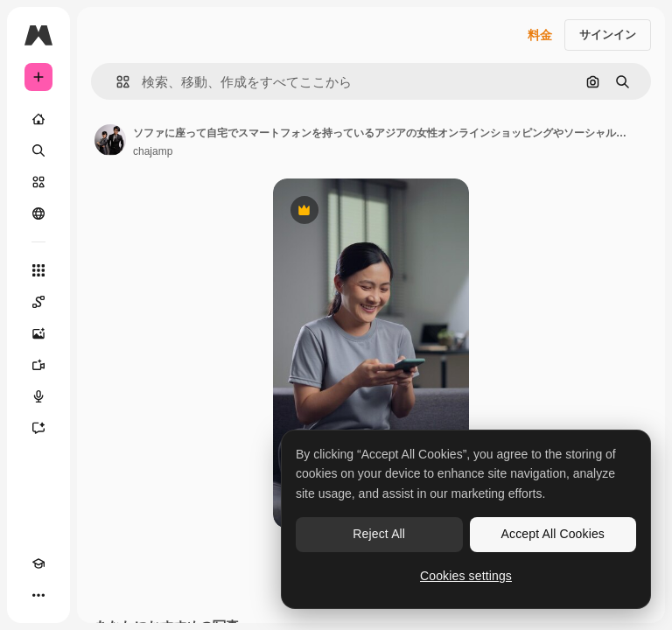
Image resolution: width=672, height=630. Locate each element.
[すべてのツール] (38, 270)
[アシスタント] (38, 428)
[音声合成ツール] (38, 396)
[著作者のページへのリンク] (110, 140)
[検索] (38, 150)
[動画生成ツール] (38, 365)
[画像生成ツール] (38, 333)
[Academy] (38, 563)
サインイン (608, 35)
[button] (116, 82)
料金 (540, 35)
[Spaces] (38, 302)
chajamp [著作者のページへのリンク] (153, 151)
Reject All (379, 534)
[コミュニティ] (38, 213)
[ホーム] (38, 119)
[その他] (38, 595)
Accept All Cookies (553, 534)
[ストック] (38, 182)
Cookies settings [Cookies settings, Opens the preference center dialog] (466, 576)
